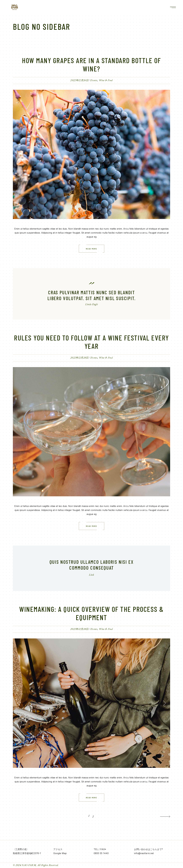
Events (94, 80)
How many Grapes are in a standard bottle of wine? (91, 64)
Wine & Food (106, 80)
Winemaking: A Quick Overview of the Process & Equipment (91, 613)
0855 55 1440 (101, 853)
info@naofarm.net (144, 853)
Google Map (60, 853)
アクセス (58, 849)
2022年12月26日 (79, 80)
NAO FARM (29, 865)
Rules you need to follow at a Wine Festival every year (91, 342)
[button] (19, 703)
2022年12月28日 (79, 358)
